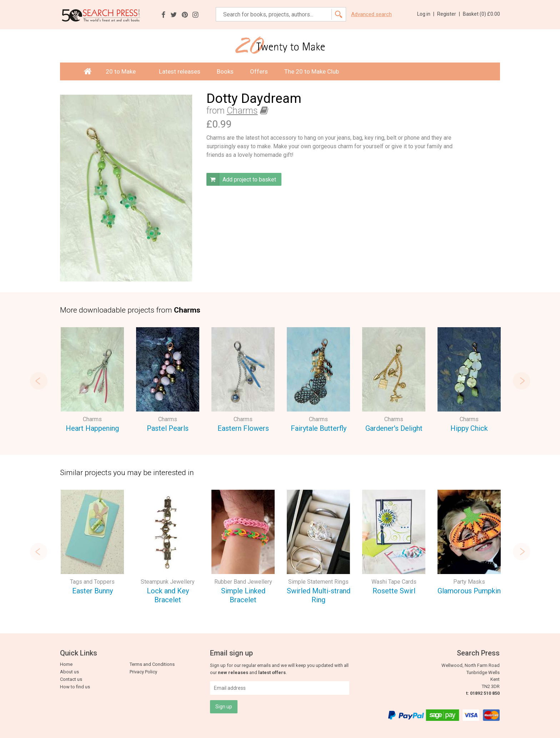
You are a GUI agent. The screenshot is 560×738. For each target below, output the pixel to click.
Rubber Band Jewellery (243, 582)
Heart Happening (92, 428)
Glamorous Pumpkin (469, 591)
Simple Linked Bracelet (243, 595)
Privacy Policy (143, 672)
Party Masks (469, 582)
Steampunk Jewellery (168, 582)
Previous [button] (39, 381)
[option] (92, 381)
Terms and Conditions (152, 664)
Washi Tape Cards (394, 582)
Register (449, 14)
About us (69, 672)
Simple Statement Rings (318, 582)
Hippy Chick (469, 428)
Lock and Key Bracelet (168, 595)
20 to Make (124, 71)
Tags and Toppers (92, 582)
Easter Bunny (92, 591)
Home (66, 664)
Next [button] (521, 381)
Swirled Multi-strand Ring (319, 595)
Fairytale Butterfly (319, 428)
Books (225, 71)
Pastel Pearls (168, 428)
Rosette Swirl (394, 591)
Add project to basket (241, 179)
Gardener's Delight (394, 428)
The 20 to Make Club (312, 71)
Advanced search (371, 14)
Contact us (71, 679)
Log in (426, 14)
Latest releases (180, 71)
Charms (242, 111)
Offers (259, 71)
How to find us (75, 687)
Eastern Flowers (243, 428)
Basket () (481, 14)
